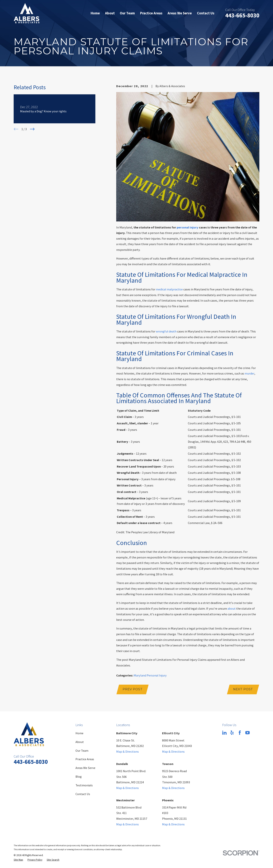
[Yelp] (232, 733)
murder (249, 373)
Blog (79, 777)
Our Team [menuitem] (127, 13)
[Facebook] (240, 733)
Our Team (82, 751)
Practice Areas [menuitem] (151, 13)
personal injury (187, 227)
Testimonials (84, 785)
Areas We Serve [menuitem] (180, 13)
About (80, 742)
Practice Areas (85, 759)
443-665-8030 (242, 15)
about (232, 608)
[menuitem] (18, 860)
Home (79, 733)
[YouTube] (248, 733)
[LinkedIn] (224, 733)
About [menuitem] (110, 13)
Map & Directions (127, 751)
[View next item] (32, 129)
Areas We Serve (85, 768)
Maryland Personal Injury (150, 675)
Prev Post (133, 689)
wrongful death (166, 331)
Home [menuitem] (95, 13)
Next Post (243, 689)
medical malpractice (169, 289)
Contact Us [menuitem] (206, 13)
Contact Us (83, 794)
